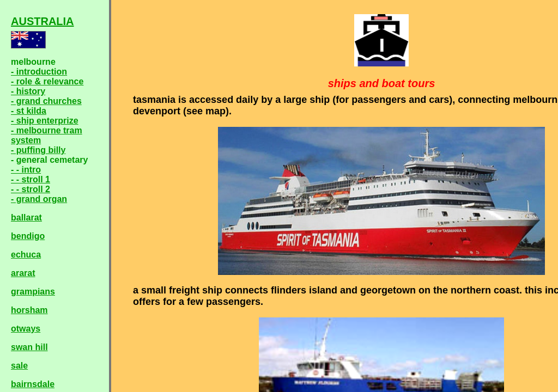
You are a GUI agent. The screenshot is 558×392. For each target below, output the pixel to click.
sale (19, 366)
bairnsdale (33, 384)
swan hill (29, 347)
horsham (29, 310)
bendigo (28, 236)
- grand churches (46, 101)
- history (28, 91)
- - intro (26, 170)
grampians (33, 292)
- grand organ (39, 199)
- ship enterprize (45, 121)
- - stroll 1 (31, 179)
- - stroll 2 (31, 189)
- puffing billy (38, 150)
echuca (26, 255)
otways (26, 329)
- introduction (39, 72)
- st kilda (29, 111)
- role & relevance (47, 81)
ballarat (26, 218)
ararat (23, 273)
